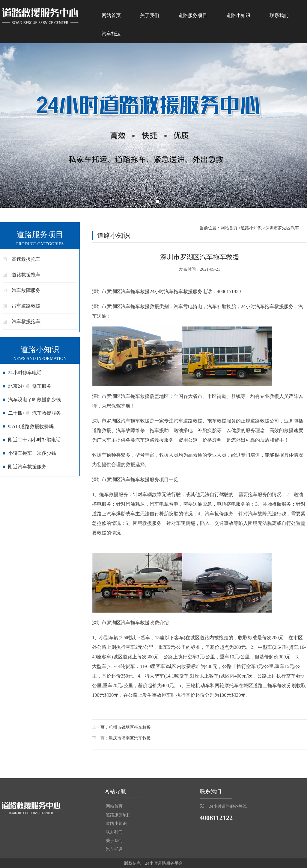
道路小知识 (238, 15)
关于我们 (150, 15)
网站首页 (111, 15)
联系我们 (279, 15)
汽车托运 (111, 34)
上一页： (100, 727)
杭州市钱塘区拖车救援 (130, 727)
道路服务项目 (193, 15)
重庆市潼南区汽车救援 (130, 738)
